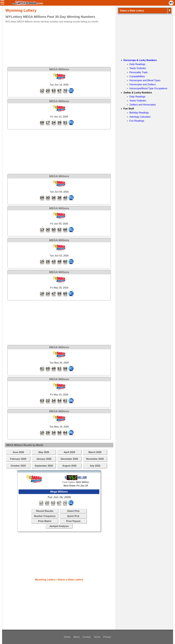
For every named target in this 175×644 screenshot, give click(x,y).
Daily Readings (137, 64)
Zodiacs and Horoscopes (143, 105)
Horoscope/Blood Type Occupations (148, 88)
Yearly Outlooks (138, 68)
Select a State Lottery (70, 580)
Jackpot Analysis (59, 526)
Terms (97, 637)
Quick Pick (73, 516)
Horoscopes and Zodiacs (143, 84)
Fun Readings (137, 121)
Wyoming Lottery (45, 580)
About (76, 637)
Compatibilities (137, 76)
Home (67, 637)
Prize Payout (73, 521)
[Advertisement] (56, 44)
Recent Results (45, 511)
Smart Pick (73, 511)
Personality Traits (138, 72)
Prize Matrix (45, 521)
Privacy (107, 637)
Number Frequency (45, 516)
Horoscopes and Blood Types (145, 80)
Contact (87, 637)
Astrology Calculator (140, 117)
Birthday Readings (139, 113)
